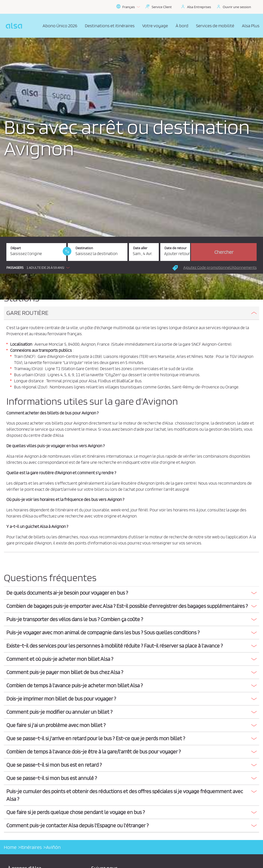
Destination (84, 248)
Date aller (140, 248)
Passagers (15, 268)
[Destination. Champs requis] (98, 252)
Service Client (162, 7)
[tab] (131, 313)
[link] (67, 251)
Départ (16, 248)
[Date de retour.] (175, 252)
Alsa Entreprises (199, 7)
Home (10, 847)
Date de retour (175, 248)
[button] (39, 268)
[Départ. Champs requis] (36, 252)
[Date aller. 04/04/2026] (144, 252)
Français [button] (128, 7)
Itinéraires (31, 847)
